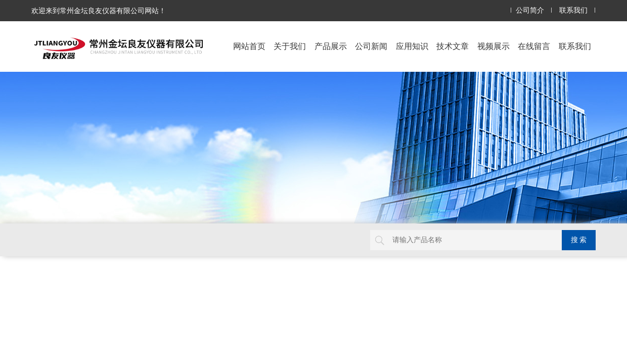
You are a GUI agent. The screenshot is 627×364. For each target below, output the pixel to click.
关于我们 (290, 46)
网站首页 (249, 46)
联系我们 (573, 10)
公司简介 (530, 10)
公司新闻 (371, 46)
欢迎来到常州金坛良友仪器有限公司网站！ (99, 11)
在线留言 (534, 46)
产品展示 (331, 46)
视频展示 (494, 46)
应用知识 (412, 46)
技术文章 (453, 46)
